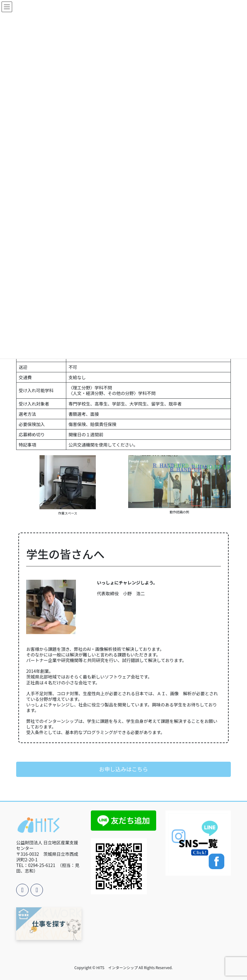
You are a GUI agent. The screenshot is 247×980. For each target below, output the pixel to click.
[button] (124, 769)
